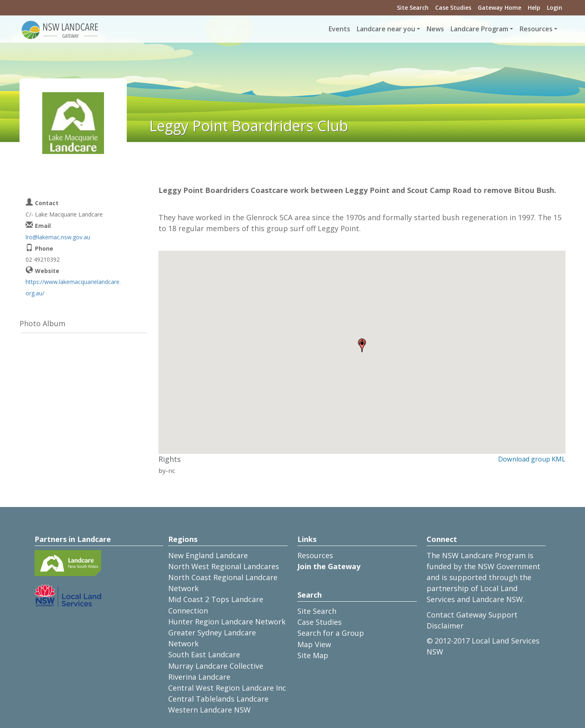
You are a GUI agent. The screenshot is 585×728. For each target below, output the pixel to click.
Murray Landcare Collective (216, 666)
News (435, 29)
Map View (314, 644)
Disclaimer (445, 626)
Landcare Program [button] (479, 29)
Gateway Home (499, 8)
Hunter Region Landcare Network (227, 622)
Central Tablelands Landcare (218, 699)
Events (339, 29)
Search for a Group (331, 633)
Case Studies (453, 8)
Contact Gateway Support (472, 615)
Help (534, 8)
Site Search (413, 8)
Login (555, 8)
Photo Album (42, 323)
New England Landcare (208, 555)
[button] (362, 345)
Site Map (313, 655)
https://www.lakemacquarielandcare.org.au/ (73, 287)
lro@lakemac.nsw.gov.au (58, 237)
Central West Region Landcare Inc (227, 688)
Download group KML (532, 459)
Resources (315, 555)
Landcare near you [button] (386, 29)
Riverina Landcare (199, 677)
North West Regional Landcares (224, 566)
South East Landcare (204, 654)
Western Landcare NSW (209, 710)
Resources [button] (536, 29)
